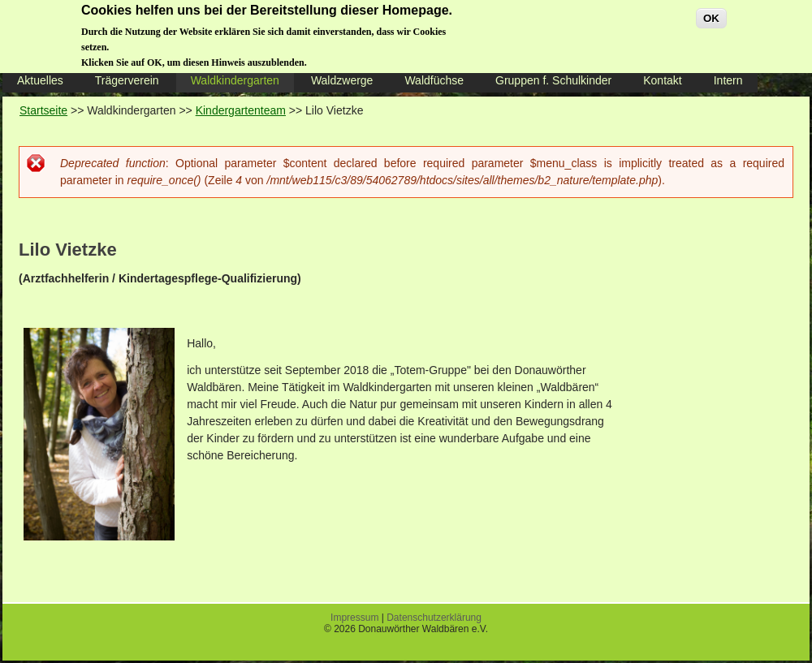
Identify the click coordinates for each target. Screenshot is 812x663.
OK (711, 13)
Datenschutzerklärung (434, 618)
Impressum (354, 618)
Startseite (43, 110)
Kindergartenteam (241, 110)
